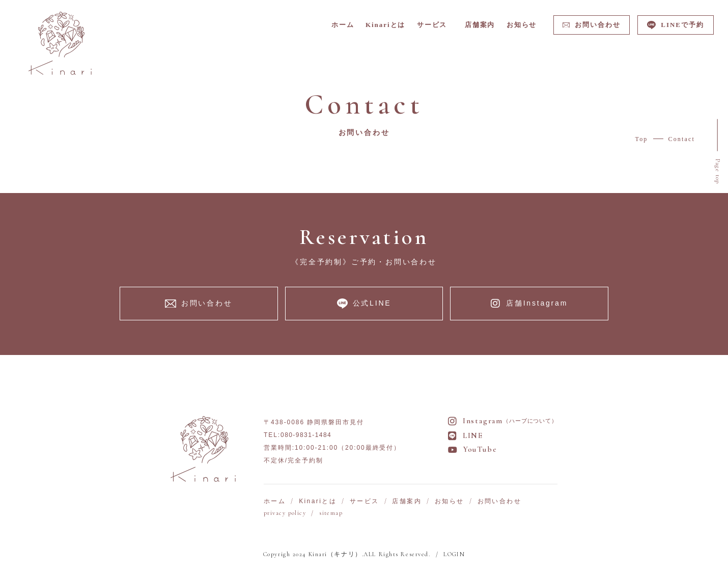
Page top (717, 172)
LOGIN (454, 555)
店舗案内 (407, 502)
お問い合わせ (499, 502)
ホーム (275, 502)
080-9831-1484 (306, 436)
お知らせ (450, 502)
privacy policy (285, 514)
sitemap (331, 514)
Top (642, 140)
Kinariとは (318, 502)
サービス (365, 502)
